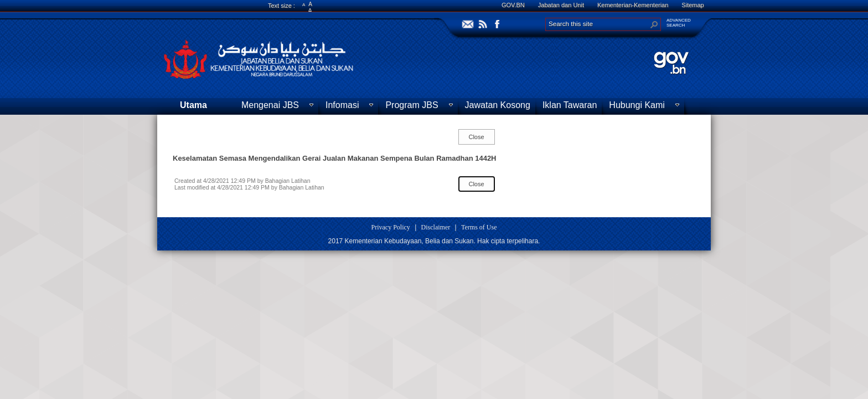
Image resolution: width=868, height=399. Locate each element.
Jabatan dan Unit (561, 5)
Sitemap (693, 5)
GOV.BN (513, 5)
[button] (654, 24)
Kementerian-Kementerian (633, 5)
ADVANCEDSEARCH (679, 23)
